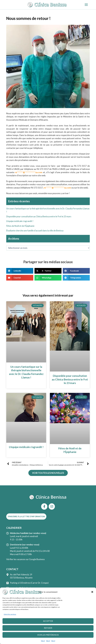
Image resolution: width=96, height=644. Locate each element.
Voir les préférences (48, 635)
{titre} (43, 641)
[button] (92, 592)
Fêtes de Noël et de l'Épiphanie (20, 226)
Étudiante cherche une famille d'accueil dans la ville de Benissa (35, 231)
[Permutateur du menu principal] (86, 5)
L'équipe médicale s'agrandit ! (20, 221)
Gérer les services (10, 615)
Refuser (48, 628)
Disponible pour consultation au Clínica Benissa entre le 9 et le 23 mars (39, 216)
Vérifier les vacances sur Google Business (25, 559)
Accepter (48, 621)
